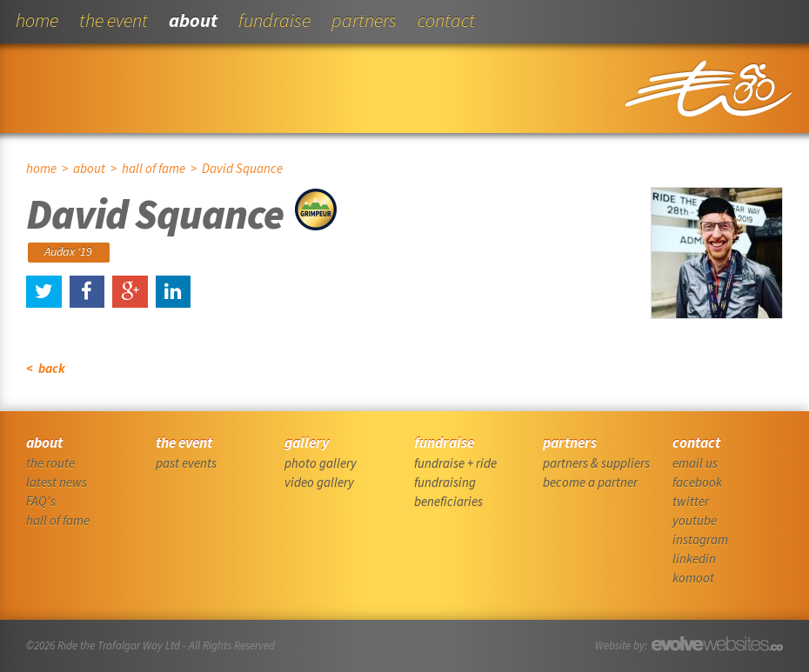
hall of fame (154, 168)
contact (446, 20)
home (37, 20)
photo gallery (321, 463)
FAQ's (41, 501)
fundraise (274, 20)
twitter (691, 501)
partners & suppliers (596, 463)
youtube (695, 520)
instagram (700, 539)
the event (114, 20)
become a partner (590, 482)
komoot (693, 578)
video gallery (319, 482)
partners (364, 20)
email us (695, 463)
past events (186, 463)
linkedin (694, 559)
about (193, 20)
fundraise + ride (455, 463)
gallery (307, 442)
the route (50, 463)
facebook (697, 482)
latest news (57, 482)
